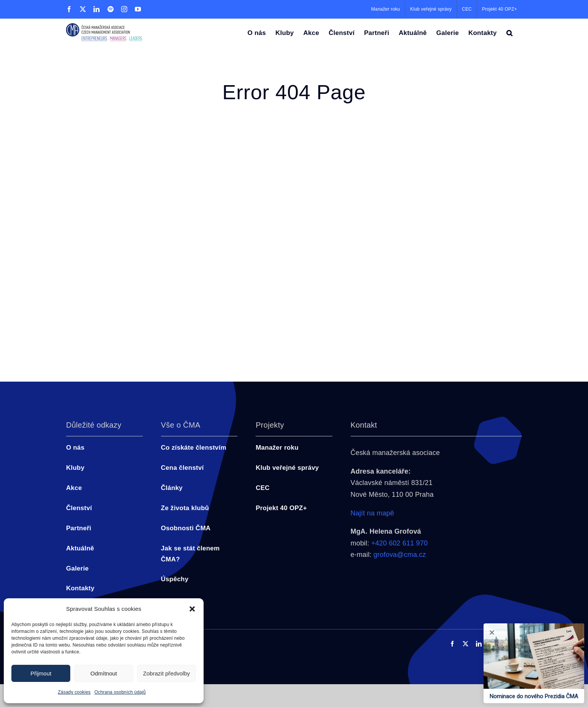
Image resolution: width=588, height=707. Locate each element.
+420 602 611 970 (399, 543)
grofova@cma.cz (400, 555)
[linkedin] (479, 644)
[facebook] (452, 644)
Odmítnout (104, 673)
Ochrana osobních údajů (120, 692)
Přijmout (41, 673)
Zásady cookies (74, 692)
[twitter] (465, 644)
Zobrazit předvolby (167, 673)
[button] (192, 609)
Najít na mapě (372, 513)
